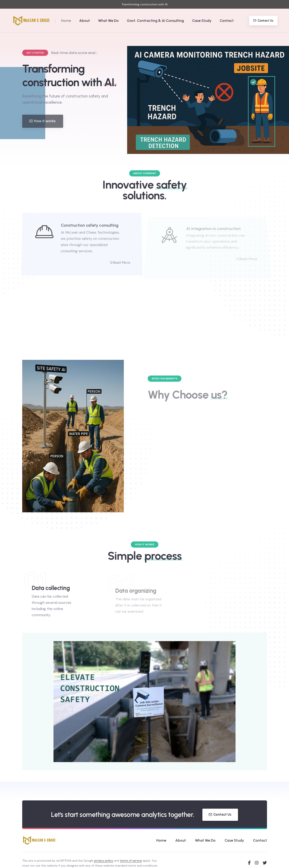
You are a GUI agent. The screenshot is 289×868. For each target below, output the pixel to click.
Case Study (202, 21)
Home (66, 21)
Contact (227, 21)
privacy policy (104, 861)
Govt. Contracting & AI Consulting (155, 21)
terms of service (131, 861)
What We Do (108, 21)
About (85, 21)
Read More (124, 266)
